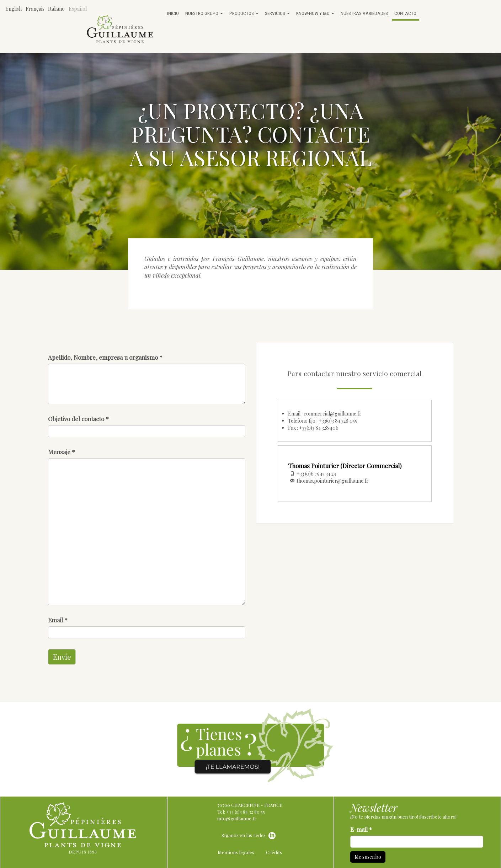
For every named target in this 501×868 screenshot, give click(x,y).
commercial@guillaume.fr (333, 414)
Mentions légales (236, 852)
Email (58, 620)
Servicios (277, 13)
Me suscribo (368, 857)
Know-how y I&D (315, 13)
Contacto (405, 13)
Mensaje (62, 452)
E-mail (361, 829)
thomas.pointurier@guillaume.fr (333, 481)
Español (78, 9)
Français (35, 9)
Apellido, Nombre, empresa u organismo (105, 357)
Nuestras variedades (364, 13)
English (14, 9)
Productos (244, 13)
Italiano (56, 9)
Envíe (62, 657)
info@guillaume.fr (237, 818)
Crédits (274, 852)
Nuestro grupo (204, 13)
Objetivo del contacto (78, 419)
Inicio (173, 13)
